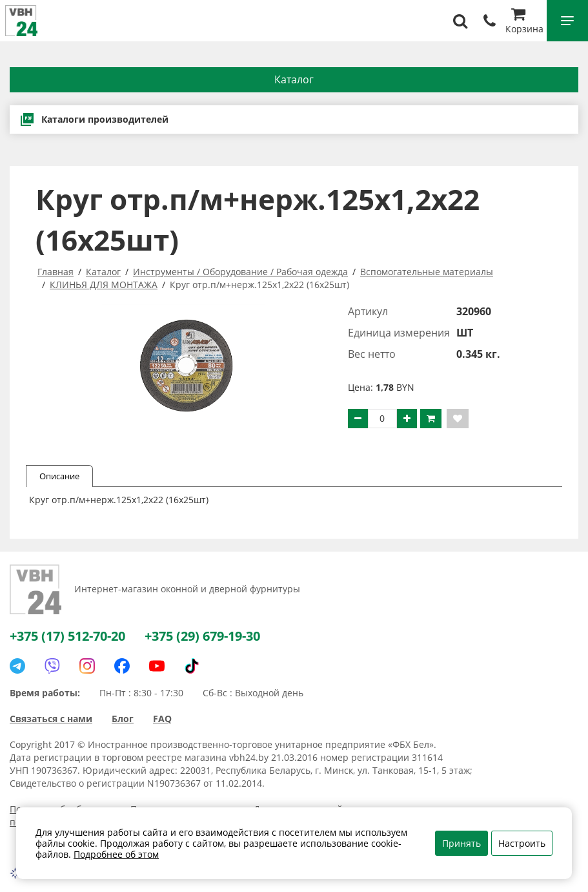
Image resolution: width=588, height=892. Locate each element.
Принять (461, 843)
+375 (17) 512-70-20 (67, 636)
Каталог (294, 79)
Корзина (524, 22)
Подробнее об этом (116, 854)
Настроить (522, 843)
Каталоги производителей (94, 119)
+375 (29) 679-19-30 (202, 636)
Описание (59, 476)
